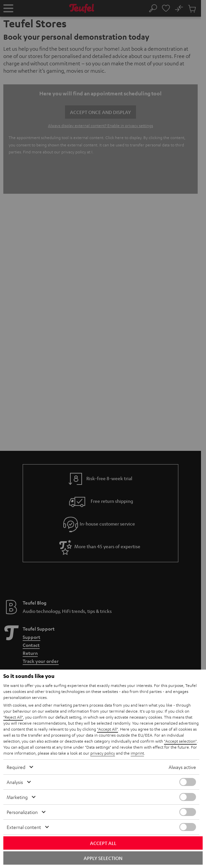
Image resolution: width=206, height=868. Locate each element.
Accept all (103, 843)
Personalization (22, 812)
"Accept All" (107, 729)
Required (16, 767)
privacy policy (103, 753)
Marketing (17, 797)
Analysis (15, 782)
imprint (137, 753)
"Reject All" (13, 717)
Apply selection (103, 858)
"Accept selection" (180, 741)
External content (24, 827)
